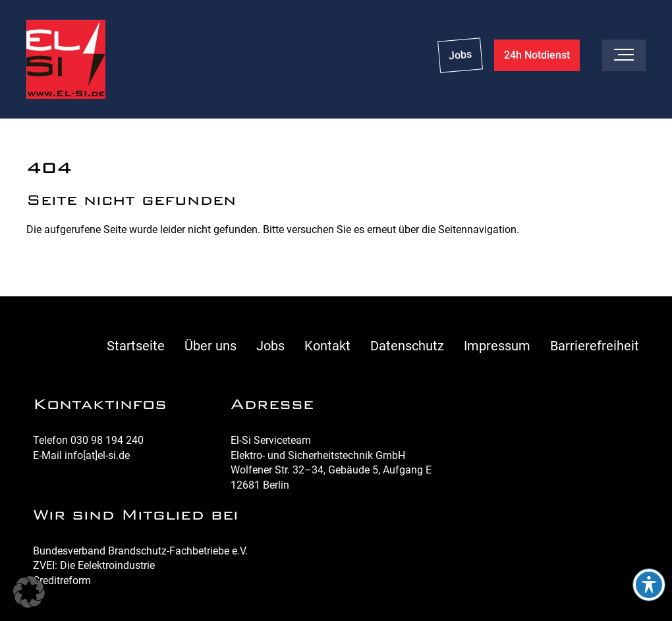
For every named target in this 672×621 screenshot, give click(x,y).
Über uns (210, 346)
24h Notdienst (537, 55)
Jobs (460, 55)
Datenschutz (407, 346)
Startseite (136, 346)
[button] (29, 592)
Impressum (497, 346)
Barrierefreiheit (595, 346)
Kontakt (327, 346)
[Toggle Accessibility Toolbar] (649, 585)
